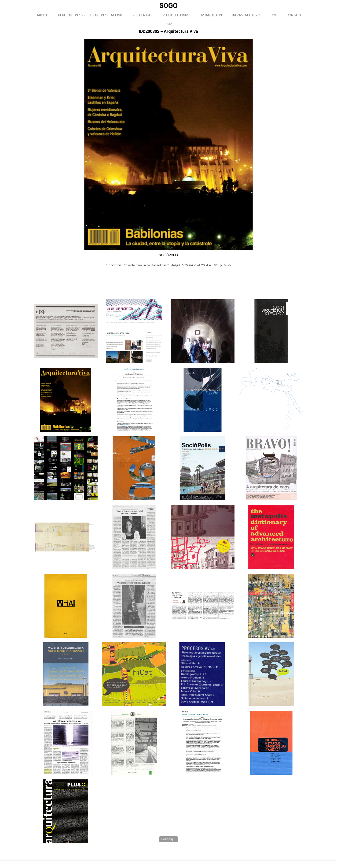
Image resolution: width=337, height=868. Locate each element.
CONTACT (294, 15)
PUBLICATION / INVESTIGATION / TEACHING (90, 15)
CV (274, 15)
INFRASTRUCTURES (247, 15)
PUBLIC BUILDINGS (176, 15)
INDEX (168, 24)
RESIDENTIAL (142, 15)
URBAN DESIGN (211, 15)
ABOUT (42, 15)
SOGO (168, 6)
